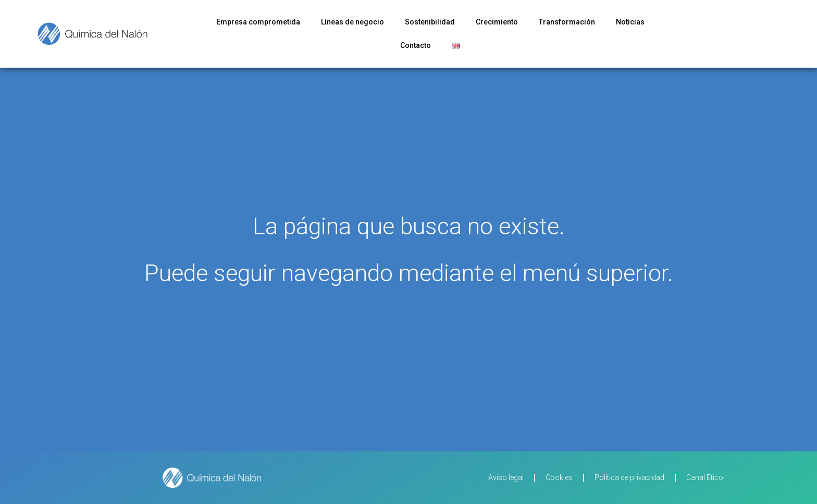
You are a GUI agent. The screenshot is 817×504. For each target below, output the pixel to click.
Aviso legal (506, 477)
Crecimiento (497, 22)
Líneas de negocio (352, 22)
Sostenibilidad (430, 22)
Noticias (630, 22)
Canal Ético (705, 477)
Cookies (559, 477)
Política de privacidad (629, 477)
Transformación (567, 22)
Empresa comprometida (258, 22)
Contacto (416, 45)
